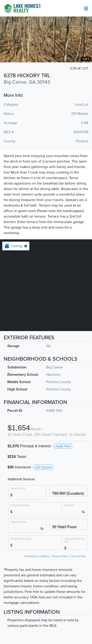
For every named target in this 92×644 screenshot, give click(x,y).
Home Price (18, 488)
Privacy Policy (60, 556)
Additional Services (21, 479)
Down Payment (20, 505)
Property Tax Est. (21, 539)
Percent (69, 505)
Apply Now (63, 446)
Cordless (44, 556)
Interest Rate (18, 522)
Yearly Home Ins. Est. (75, 540)
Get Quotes (44, 467)
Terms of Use (78, 556)
